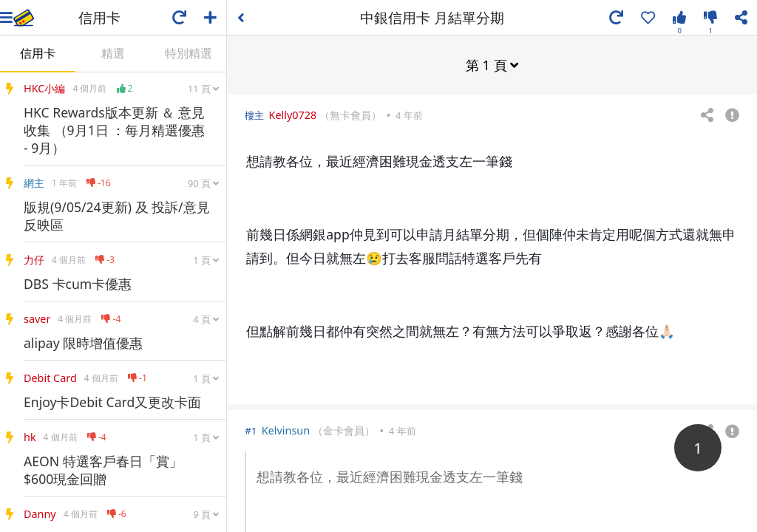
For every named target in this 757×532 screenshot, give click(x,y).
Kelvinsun (286, 430)
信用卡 (38, 53)
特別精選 (189, 53)
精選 (113, 53)
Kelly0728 (293, 114)
